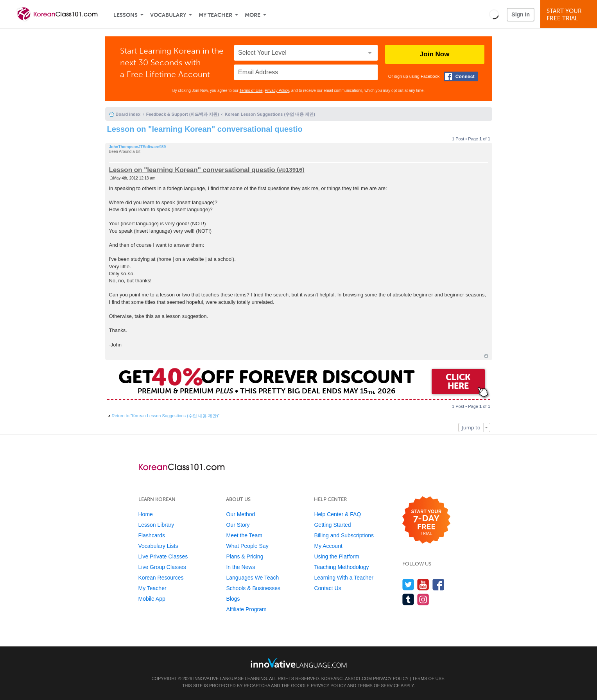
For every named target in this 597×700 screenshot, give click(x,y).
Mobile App (152, 599)
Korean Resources (161, 578)
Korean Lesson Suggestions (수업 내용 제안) (270, 114)
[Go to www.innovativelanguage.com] (299, 663)
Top (486, 356)
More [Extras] (253, 15)
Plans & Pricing (245, 556)
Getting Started (332, 525)
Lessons (125, 15)
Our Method (240, 514)
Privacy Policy (277, 91)
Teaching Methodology (341, 567)
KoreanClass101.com (347, 678)
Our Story (238, 525)
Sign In (521, 14)
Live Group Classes (162, 567)
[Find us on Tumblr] (408, 599)
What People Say (247, 546)
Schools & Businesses (253, 588)
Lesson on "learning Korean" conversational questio (205, 129)
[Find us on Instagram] (423, 599)
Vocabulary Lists (158, 546)
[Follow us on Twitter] (408, 584)
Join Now (435, 54)
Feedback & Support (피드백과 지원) (183, 114)
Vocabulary (168, 15)
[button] (494, 14)
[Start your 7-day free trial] (426, 520)
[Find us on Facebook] (438, 584)
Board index (128, 114)
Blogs (233, 599)
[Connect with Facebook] (461, 76)
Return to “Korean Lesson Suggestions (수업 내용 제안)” (166, 416)
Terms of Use (251, 91)
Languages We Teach (252, 578)
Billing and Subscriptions (344, 535)
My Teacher (215, 15)
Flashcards (152, 535)
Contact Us (327, 588)
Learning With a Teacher (344, 578)
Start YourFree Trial (570, 15)
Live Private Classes (163, 556)
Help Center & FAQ (337, 514)
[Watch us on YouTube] (423, 584)
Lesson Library (156, 525)
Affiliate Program (246, 609)
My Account (328, 546)
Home (146, 514)
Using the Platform (336, 556)
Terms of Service (378, 686)
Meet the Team (244, 535)
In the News (240, 567)
